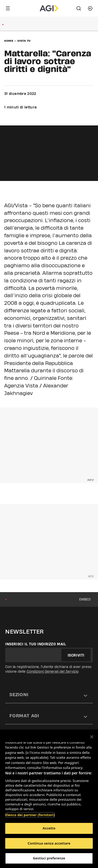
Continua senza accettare (49, 843)
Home (9, 41)
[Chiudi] (92, 737)
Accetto (49, 828)
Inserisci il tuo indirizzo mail (36, 644)
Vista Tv (24, 41)
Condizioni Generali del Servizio (53, 671)
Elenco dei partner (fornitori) (30, 815)
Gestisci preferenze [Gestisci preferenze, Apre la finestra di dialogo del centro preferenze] (49, 858)
